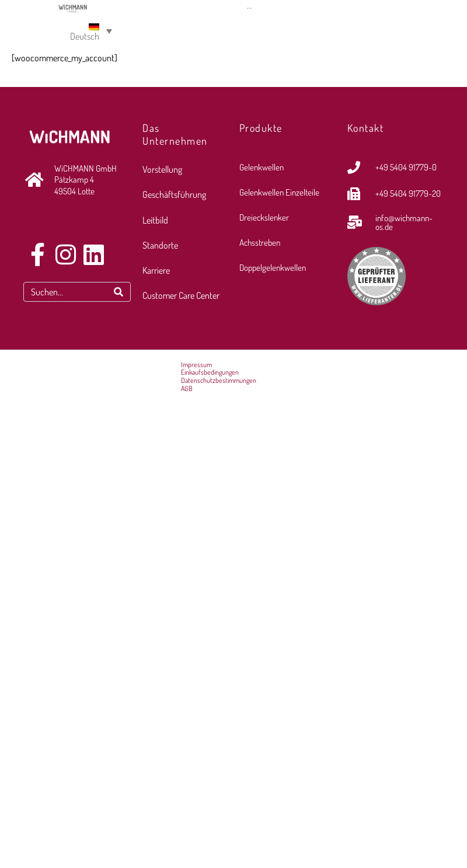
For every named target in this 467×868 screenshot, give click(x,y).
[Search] (119, 292)
